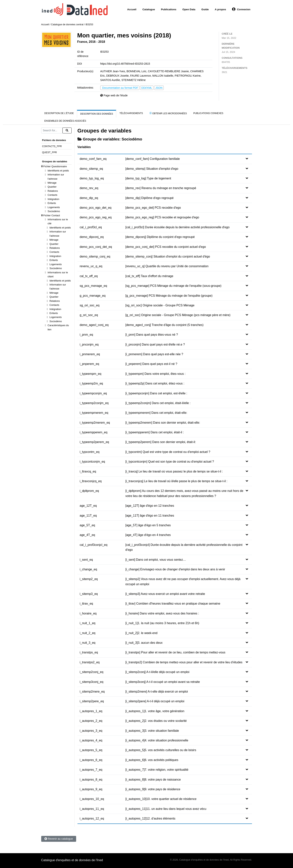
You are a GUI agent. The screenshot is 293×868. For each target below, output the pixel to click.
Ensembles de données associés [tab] (65, 121)
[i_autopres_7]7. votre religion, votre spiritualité (157, 770)
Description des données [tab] (97, 114)
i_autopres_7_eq (91, 770)
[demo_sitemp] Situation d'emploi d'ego (152, 169)
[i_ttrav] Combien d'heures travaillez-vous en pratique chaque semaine (173, 604)
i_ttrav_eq (86, 604)
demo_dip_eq (89, 198)
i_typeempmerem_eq (94, 413)
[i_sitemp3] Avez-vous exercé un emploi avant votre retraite (165, 594)
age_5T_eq (87, 525)
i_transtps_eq (89, 652)
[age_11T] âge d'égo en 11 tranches (150, 516)
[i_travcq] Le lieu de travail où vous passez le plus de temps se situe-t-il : (174, 471)
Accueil (132, 9)
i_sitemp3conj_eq (92, 682)
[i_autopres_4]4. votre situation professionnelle (157, 740)
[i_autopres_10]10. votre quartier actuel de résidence (161, 799)
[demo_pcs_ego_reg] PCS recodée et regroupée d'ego (162, 217)
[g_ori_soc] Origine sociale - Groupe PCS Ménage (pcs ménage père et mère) (178, 315)
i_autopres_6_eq (91, 760)
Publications (169, 9)
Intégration (53, 199)
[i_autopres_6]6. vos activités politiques (152, 760)
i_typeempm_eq (91, 374)
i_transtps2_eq (90, 662)
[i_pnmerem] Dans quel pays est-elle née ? (154, 354)
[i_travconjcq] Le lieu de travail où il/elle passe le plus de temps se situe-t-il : (176, 481)
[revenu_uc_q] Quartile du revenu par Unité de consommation (167, 266)
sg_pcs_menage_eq (93, 286)
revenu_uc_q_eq (91, 266)
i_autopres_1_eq (91, 711)
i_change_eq (88, 569)
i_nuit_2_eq (88, 633)
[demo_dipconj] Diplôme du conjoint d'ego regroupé (160, 237)
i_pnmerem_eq (90, 354)
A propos (220, 9)
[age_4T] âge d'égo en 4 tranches (148, 535)
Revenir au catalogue (59, 839)
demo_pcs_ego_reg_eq (96, 217)
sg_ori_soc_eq (90, 305)
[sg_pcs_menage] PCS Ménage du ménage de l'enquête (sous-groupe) (173, 286)
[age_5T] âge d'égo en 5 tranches (148, 525)
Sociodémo (54, 211)
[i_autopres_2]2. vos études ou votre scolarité (156, 721)
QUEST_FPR (50, 152)
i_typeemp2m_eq (91, 383)
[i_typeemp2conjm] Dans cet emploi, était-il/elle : (158, 403)
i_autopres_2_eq (91, 721)
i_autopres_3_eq (91, 731)
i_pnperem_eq (89, 364)
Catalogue (149, 9)
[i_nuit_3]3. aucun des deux (144, 643)
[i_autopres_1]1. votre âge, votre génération (155, 711)
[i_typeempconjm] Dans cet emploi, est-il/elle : (156, 393)
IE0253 (89, 24)
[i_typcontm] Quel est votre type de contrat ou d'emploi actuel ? (168, 452)
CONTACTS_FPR (52, 146)
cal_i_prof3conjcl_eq (94, 545)
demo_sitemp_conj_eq (95, 256)
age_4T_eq (87, 535)
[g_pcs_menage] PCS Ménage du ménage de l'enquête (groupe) (169, 296)
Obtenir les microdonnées (131, 42)
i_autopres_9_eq (91, 789)
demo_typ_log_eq (92, 178)
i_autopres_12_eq (92, 818)
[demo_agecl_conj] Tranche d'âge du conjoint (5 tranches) (164, 325)
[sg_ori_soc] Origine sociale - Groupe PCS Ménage (160, 305)
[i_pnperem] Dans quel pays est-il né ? (151, 364)
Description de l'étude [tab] (59, 113)
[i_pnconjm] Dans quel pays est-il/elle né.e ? (155, 344)
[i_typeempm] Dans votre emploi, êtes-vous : (155, 374)
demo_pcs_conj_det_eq (96, 247)
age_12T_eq (88, 506)
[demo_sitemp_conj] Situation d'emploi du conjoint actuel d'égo (168, 256)
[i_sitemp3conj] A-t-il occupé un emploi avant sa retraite (163, 682)
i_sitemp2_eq (89, 579)
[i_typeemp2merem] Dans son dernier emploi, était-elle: (163, 423)
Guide (205, 9)
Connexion (241, 9)
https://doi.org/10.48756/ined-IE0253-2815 (125, 64)
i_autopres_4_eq (91, 740)
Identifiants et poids (58, 171)
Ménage (52, 183)
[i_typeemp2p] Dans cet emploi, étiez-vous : (155, 383)
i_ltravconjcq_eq (91, 481)
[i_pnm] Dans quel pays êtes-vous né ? (152, 335)
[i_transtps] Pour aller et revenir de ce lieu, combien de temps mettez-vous (175, 652)
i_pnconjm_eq (89, 344)
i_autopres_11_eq (92, 809)
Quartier (52, 187)
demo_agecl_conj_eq (94, 325)
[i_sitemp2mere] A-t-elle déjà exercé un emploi (157, 692)
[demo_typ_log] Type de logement (148, 178)
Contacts (53, 195)
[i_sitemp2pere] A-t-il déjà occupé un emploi (155, 701)
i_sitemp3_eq (89, 594)
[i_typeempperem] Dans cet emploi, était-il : (155, 432)
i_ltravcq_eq (88, 471)
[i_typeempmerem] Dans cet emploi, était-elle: (156, 413)
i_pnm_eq (86, 335)
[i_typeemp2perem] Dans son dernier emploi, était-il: (161, 442)
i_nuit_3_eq (88, 643)
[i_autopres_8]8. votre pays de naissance (153, 780)
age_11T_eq (88, 516)
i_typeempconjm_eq (93, 393)
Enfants (52, 203)
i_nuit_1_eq (88, 623)
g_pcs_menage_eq (93, 296)
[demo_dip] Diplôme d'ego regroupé (149, 198)
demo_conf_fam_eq (93, 159)
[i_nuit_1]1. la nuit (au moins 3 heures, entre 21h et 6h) (162, 623)
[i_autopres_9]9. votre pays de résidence (153, 789)
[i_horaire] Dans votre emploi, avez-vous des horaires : (162, 613)
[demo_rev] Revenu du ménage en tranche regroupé (161, 188)
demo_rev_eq (89, 188)
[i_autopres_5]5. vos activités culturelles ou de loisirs (161, 750)
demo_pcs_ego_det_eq (96, 208)
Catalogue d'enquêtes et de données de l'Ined (72, 860)
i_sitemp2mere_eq (92, 692)
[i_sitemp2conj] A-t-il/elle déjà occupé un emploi (157, 672)
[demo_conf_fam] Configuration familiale (152, 159)
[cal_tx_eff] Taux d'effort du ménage (149, 276)
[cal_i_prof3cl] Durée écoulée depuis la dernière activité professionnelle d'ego (177, 227)
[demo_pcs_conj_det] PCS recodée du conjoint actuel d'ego (166, 247)
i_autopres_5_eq (91, 750)
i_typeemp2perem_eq (94, 442)
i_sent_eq (86, 560)
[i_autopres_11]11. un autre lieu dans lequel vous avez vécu (166, 809)
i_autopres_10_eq (92, 799)
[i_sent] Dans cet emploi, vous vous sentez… (156, 560)
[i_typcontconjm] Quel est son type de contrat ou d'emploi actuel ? (170, 462)
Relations (53, 191)
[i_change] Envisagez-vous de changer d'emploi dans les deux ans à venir (175, 569)
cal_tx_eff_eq (89, 276)
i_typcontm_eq (90, 452)
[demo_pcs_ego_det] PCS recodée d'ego (153, 208)
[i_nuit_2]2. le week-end (141, 633)
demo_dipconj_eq (92, 237)
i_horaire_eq (88, 613)
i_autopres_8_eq (91, 780)
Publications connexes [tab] (208, 113)
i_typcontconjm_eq (92, 462)
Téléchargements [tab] (131, 113)
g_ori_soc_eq (89, 315)
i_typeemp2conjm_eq (94, 403)
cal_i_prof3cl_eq (91, 227)
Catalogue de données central (67, 24)
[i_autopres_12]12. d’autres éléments (150, 818)
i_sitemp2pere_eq (92, 701)
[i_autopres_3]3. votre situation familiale (152, 731)
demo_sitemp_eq (91, 169)
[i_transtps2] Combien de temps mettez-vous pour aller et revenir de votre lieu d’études (184, 662)
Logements (54, 207)
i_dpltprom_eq (89, 491)
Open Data (189, 9)
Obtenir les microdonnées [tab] (168, 113)
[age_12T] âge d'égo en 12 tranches (150, 506)
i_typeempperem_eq (94, 432)
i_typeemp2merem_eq (95, 423)
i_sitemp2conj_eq (92, 672)
